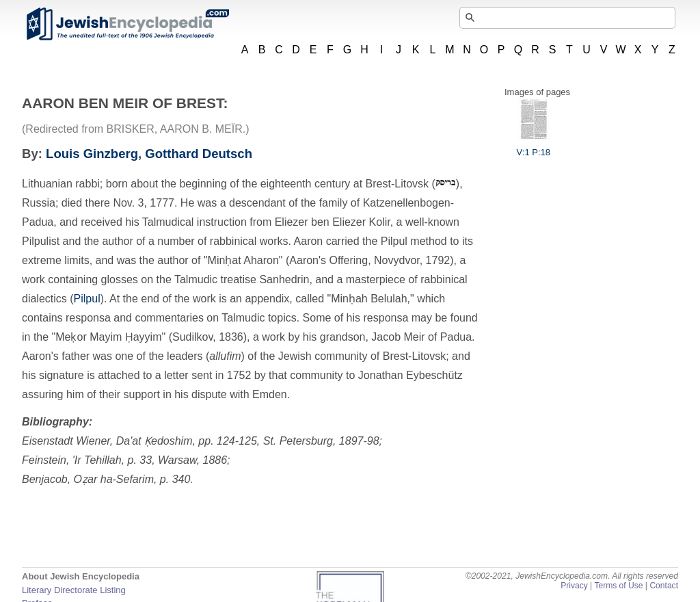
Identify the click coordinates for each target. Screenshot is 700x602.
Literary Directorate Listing (74, 590)
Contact (664, 586)
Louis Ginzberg (92, 154)
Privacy (574, 586)
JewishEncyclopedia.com (127, 24)
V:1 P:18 (534, 147)
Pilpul (87, 299)
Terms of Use (618, 586)
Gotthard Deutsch (199, 154)
